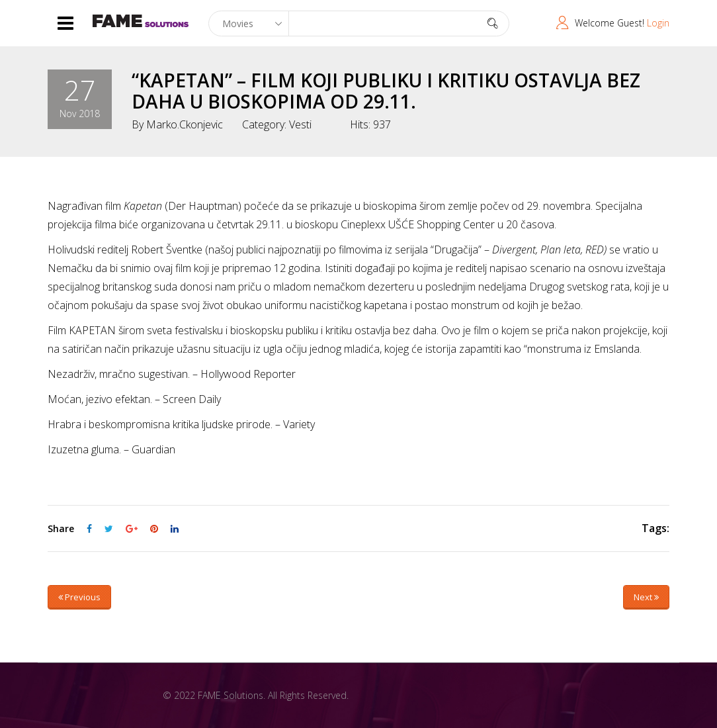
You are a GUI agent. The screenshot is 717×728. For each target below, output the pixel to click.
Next (646, 597)
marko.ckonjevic (185, 124)
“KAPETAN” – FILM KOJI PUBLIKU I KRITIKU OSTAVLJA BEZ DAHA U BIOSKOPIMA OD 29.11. (386, 91)
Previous (79, 597)
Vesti (300, 124)
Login (658, 23)
